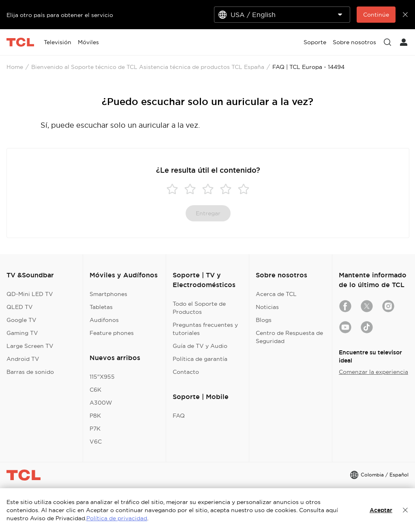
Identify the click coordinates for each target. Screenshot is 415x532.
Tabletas (101, 307)
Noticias (267, 307)
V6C (96, 442)
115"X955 (102, 377)
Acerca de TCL (276, 294)
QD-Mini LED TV (30, 294)
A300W (101, 403)
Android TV (23, 359)
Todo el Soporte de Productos (199, 308)
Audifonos (104, 320)
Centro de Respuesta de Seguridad (289, 337)
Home (15, 67)
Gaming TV (22, 333)
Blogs (264, 320)
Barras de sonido (30, 372)
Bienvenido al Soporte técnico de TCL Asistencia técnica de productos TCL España (148, 67)
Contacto (186, 372)
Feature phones (112, 333)
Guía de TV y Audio (200, 346)
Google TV (21, 320)
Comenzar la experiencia (373, 372)
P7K (95, 429)
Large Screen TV (30, 346)
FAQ (179, 416)
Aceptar (381, 510)
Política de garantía (200, 359)
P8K (95, 416)
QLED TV (20, 307)
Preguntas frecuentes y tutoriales (205, 329)
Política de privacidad (117, 518)
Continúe (376, 15)
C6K (95, 390)
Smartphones (108, 294)
